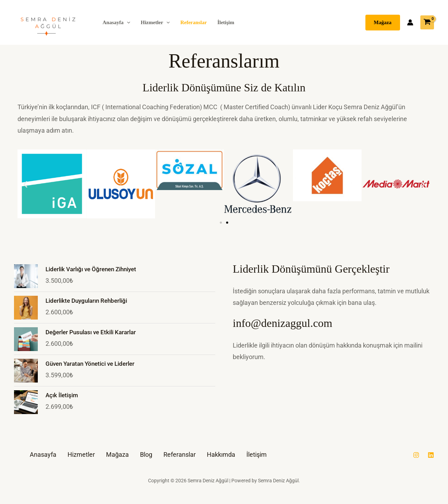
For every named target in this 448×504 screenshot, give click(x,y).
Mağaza (117, 454)
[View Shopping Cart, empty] (427, 22)
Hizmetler (155, 22)
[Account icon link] (410, 22)
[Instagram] (416, 455)
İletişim (226, 22)
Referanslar (194, 22)
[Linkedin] (431, 455)
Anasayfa (116, 22)
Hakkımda (221, 454)
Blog (146, 454)
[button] (127, 22)
